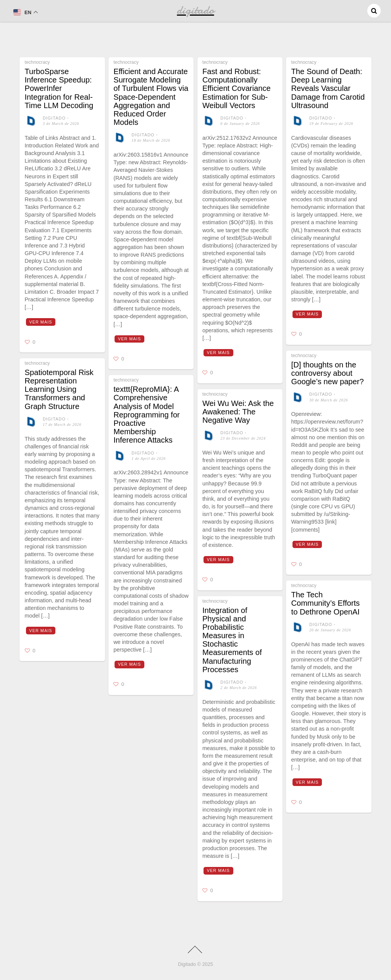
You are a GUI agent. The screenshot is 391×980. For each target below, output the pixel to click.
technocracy (37, 62)
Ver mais (40, 322)
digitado (54, 118)
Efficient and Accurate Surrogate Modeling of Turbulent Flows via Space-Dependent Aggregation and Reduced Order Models (151, 97)
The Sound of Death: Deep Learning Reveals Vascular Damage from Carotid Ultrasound (328, 88)
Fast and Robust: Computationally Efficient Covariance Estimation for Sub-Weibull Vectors (237, 88)
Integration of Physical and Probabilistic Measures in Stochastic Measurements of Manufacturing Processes (232, 640)
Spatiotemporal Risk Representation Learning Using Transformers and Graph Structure (59, 389)
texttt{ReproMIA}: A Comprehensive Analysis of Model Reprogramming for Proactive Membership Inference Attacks (147, 415)
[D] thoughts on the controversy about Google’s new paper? (328, 373)
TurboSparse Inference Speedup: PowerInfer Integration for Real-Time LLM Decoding (59, 88)
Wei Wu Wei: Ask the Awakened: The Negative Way (238, 412)
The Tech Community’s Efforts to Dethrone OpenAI (326, 603)
